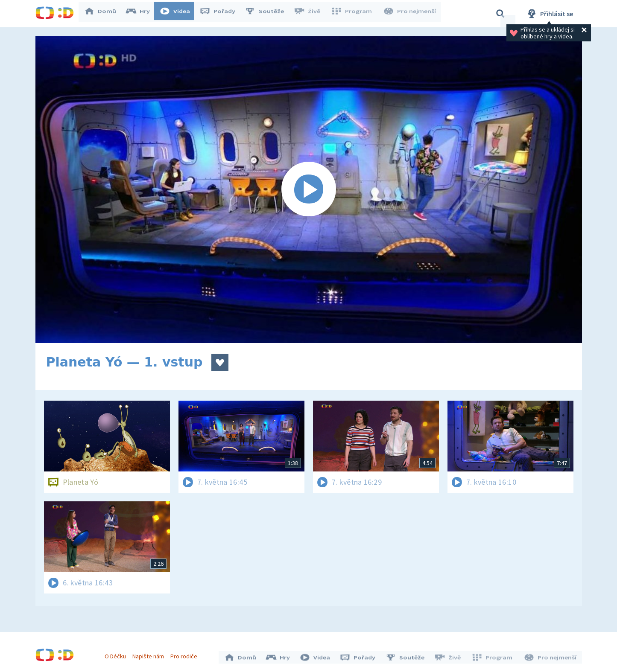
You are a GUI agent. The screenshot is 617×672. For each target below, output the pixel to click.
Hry (142, 14)
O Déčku (117, 654)
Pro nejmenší (410, 14)
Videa (179, 14)
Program (354, 14)
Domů (104, 14)
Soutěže (269, 14)
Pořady (222, 14)
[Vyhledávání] (500, 14)
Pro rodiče (186, 654)
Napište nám (150, 654)
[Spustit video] (309, 189)
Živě (311, 14)
